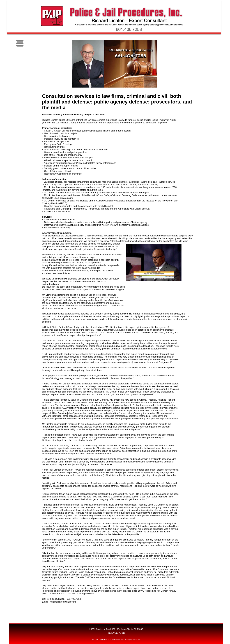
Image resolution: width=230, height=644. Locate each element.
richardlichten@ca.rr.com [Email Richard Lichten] (63, 602)
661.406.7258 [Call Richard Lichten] (74, 599)
